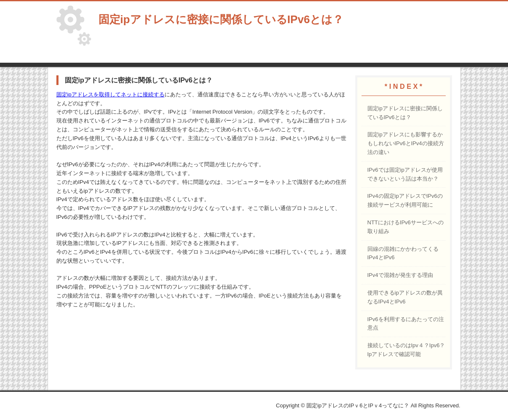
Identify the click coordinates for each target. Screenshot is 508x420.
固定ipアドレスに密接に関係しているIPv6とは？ (405, 113)
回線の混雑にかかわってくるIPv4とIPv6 (403, 253)
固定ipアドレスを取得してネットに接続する (110, 94)
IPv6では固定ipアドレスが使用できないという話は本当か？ (405, 174)
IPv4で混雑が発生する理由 (400, 275)
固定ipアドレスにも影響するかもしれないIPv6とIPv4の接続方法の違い (406, 143)
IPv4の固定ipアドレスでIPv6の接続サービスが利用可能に (405, 200)
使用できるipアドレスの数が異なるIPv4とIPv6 (405, 297)
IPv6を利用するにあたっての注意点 (406, 324)
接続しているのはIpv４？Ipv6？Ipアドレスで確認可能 (406, 350)
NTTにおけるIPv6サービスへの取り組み (406, 227)
